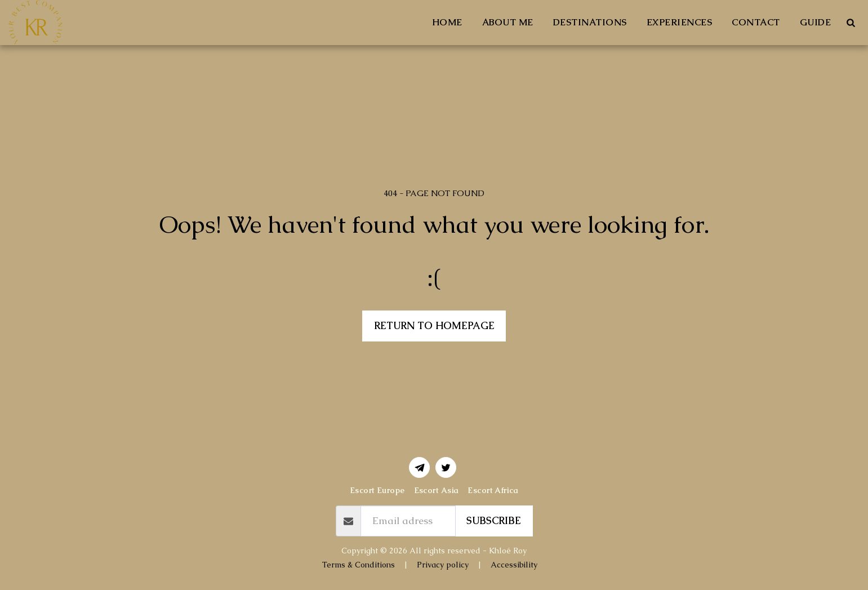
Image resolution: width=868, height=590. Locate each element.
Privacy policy (443, 565)
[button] (851, 23)
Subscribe (494, 521)
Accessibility (514, 565)
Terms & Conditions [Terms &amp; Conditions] (359, 565)
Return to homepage (434, 326)
